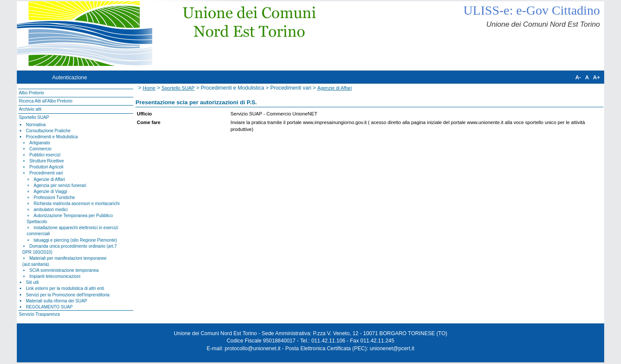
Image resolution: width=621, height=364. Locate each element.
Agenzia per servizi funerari (60, 185)
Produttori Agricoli (46, 167)
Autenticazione (70, 78)
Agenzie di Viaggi (50, 191)
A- (578, 78)
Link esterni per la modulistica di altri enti (65, 288)
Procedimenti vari (46, 173)
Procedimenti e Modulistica (52, 137)
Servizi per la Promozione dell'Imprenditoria (68, 295)
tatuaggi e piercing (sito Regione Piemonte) (75, 240)
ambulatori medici (51, 210)
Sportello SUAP (34, 117)
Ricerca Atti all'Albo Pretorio (46, 101)
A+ (596, 78)
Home (149, 88)
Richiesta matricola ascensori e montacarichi (77, 204)
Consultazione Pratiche (48, 131)
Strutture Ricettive (47, 161)
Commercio (41, 149)
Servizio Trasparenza (39, 314)
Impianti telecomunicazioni (55, 276)
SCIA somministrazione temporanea (64, 270)
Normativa (36, 125)
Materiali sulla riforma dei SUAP (56, 301)
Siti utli (32, 282)
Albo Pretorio (31, 93)
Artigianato (40, 143)
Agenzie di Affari (49, 179)
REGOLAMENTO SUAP (49, 307)
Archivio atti (30, 109)
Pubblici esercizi (45, 155)
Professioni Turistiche (54, 198)
